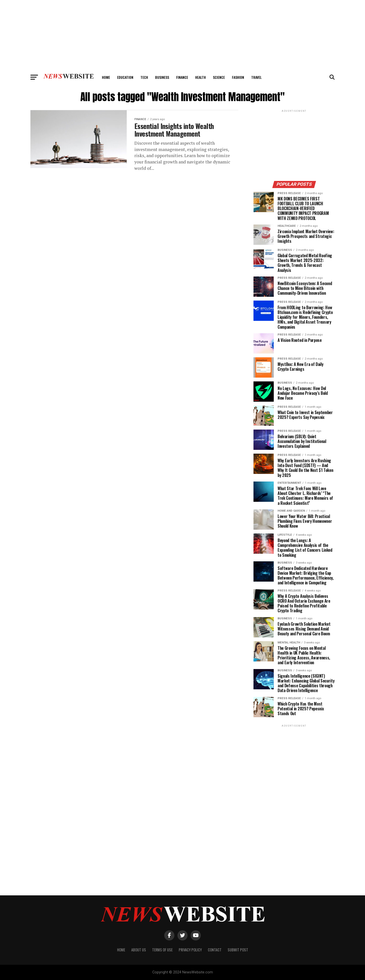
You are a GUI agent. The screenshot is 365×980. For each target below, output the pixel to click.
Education (125, 77)
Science (219, 77)
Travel (256, 77)
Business (162, 77)
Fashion (238, 77)
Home (106, 77)
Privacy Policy (190, 950)
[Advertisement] (182, 35)
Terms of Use (162, 950)
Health (200, 77)
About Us (139, 950)
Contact (215, 950)
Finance (182, 77)
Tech (144, 77)
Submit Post (238, 950)
